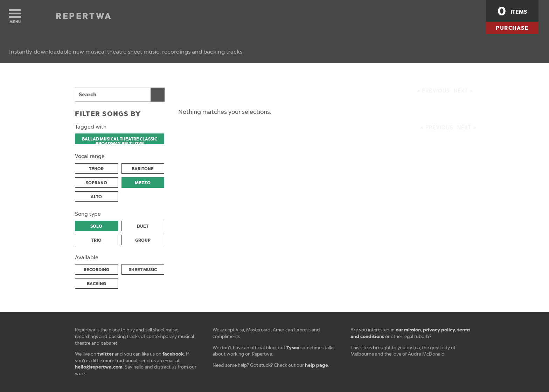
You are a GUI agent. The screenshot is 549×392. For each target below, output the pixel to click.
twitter (105, 354)
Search (158, 95)
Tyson (293, 348)
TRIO (96, 240)
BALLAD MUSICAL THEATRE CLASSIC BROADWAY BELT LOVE (120, 140)
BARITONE (143, 169)
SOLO (96, 226)
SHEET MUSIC (143, 270)
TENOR (96, 169)
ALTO (96, 197)
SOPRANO (96, 183)
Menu (15, 17)
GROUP (143, 240)
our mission (408, 330)
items (512, 11)
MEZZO (143, 183)
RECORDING (96, 270)
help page (317, 365)
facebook (173, 354)
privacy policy (439, 330)
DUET (143, 226)
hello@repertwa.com (99, 367)
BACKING (96, 284)
